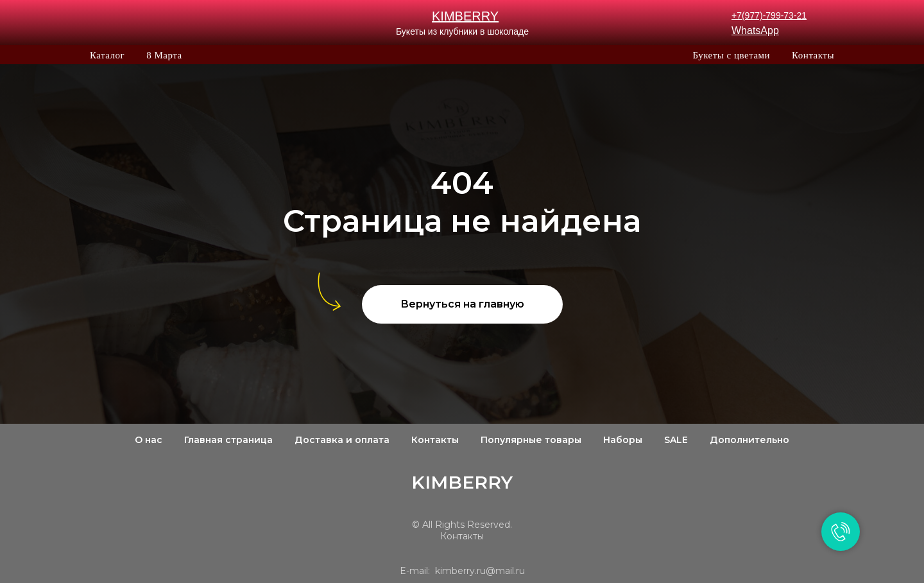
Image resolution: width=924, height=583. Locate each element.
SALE (676, 440)
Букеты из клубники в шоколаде (462, 31)
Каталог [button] (107, 55)
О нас (149, 440)
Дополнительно (749, 440)
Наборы (623, 440)
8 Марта (164, 55)
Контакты (813, 55)
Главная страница (228, 440)
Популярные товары (531, 440)
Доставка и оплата (342, 440)
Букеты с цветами (731, 55)
